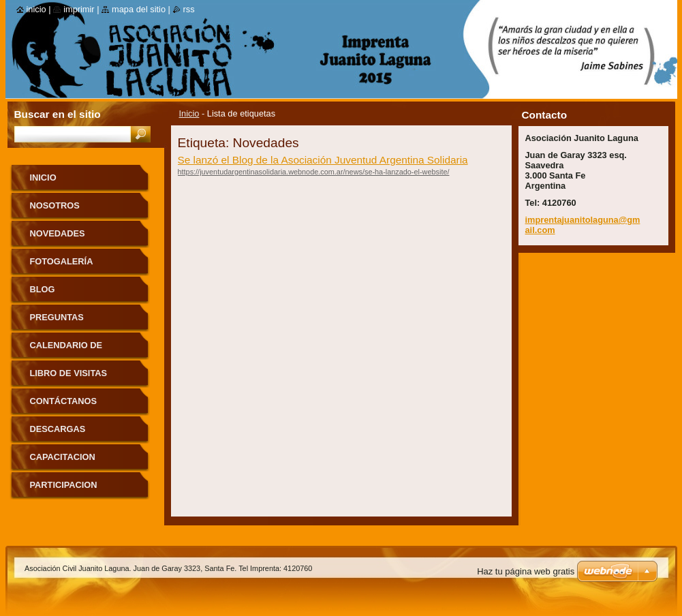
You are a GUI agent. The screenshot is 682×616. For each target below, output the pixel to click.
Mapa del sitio (139, 9)
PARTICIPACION (64, 485)
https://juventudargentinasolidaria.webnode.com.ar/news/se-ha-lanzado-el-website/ (314, 172)
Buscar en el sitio (58, 114)
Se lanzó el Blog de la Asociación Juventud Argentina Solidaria (323, 160)
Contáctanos (64, 401)
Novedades (58, 233)
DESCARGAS (58, 429)
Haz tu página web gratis (526, 571)
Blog (43, 289)
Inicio (189, 113)
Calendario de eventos (66, 350)
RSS (189, 9)
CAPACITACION (63, 457)
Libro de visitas (69, 373)
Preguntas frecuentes (60, 322)
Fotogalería (62, 261)
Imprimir (79, 9)
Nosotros (55, 205)
